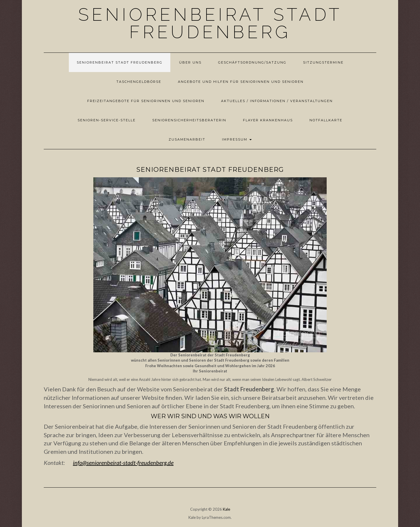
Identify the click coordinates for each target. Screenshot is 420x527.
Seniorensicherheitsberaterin (189, 120)
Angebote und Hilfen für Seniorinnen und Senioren (241, 82)
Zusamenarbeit (187, 139)
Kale (226, 509)
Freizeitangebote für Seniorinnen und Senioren (146, 101)
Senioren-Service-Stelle (107, 120)
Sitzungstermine (323, 62)
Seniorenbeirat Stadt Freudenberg (210, 23)
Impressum (237, 139)
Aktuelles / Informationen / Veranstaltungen (277, 101)
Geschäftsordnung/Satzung (252, 62)
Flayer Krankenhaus (268, 120)
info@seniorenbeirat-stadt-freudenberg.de (123, 463)
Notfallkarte (326, 120)
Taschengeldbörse (139, 82)
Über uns (190, 62)
